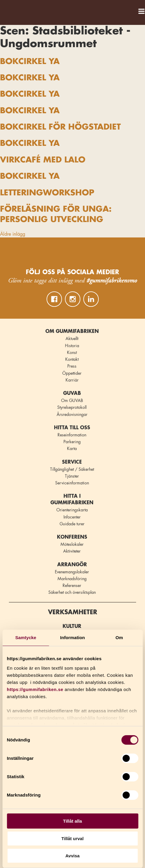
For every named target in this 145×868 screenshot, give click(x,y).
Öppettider (72, 373)
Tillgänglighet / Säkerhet (72, 469)
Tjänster (72, 476)
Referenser (72, 585)
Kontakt (72, 359)
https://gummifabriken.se (35, 689)
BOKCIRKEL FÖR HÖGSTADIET (60, 127)
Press (72, 366)
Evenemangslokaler (72, 572)
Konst (72, 352)
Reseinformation (72, 435)
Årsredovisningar (72, 414)
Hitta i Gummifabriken (72, 500)
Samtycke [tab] (26, 638)
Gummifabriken (12, 9)
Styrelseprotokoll (72, 407)
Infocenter (72, 517)
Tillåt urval (72, 839)
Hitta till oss (72, 428)
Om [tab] (119, 638)
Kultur (72, 626)
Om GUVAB (72, 401)
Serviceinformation (72, 483)
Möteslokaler (72, 544)
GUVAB (72, 393)
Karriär (72, 380)
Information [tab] (73, 638)
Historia (72, 346)
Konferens (72, 537)
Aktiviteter (72, 551)
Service (72, 462)
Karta (72, 449)
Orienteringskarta (72, 510)
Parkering (72, 442)
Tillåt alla (73, 821)
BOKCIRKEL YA (30, 62)
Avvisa (73, 856)
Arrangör (72, 565)
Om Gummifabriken (72, 331)
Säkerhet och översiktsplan (72, 592)
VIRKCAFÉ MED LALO (43, 160)
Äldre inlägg (13, 234)
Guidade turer (72, 524)
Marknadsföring (72, 579)
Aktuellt (72, 339)
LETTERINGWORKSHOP (47, 193)
